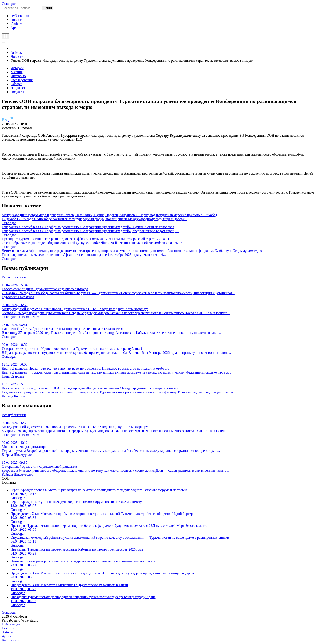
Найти (48, 8)
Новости (17, 20)
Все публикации (14, 277)
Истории (17, 68)
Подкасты (18, 92)
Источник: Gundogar (17, 128)
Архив (15, 28)
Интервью (18, 76)
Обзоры (16, 84)
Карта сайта (11, 640)
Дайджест (18, 88)
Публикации (20, 16)
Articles (17, 24)
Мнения (17, 72)
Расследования (22, 80)
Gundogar (9, 4)
